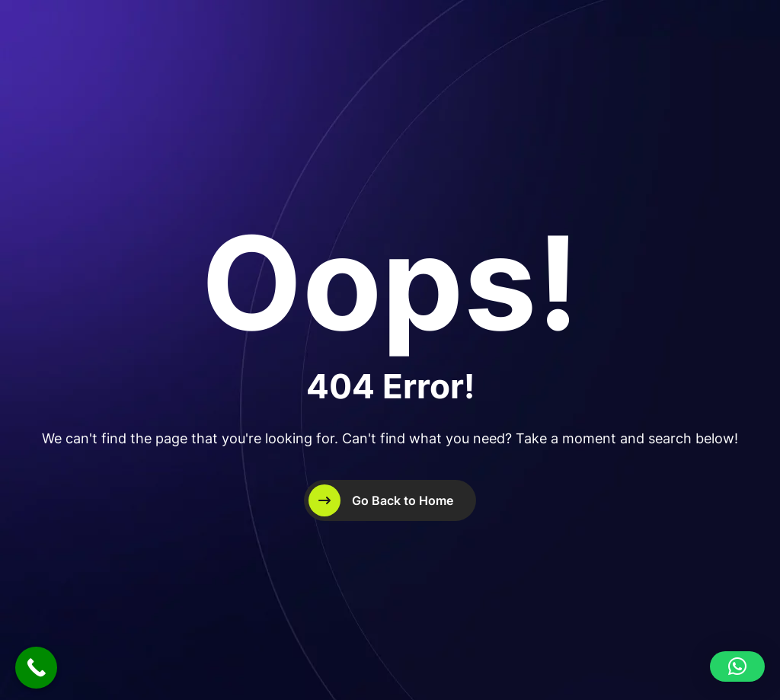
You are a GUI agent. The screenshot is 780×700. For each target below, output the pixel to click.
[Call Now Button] (36, 668)
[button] (737, 666)
